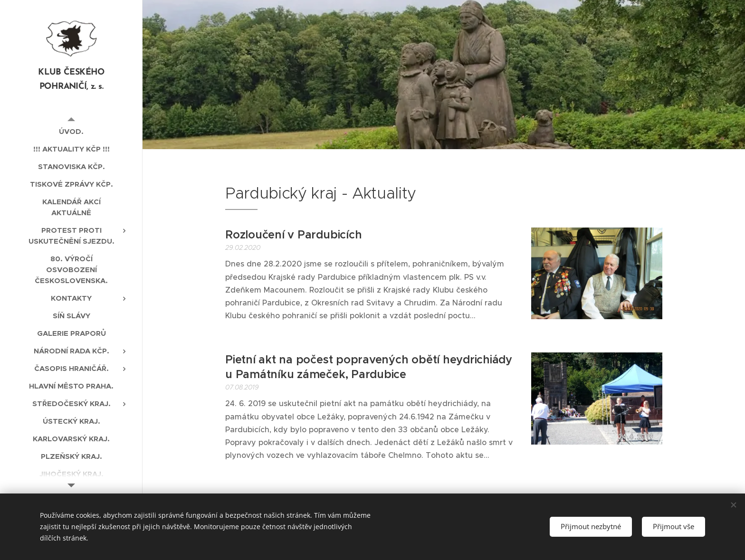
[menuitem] (71, 131)
